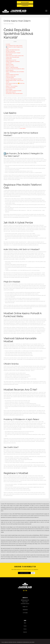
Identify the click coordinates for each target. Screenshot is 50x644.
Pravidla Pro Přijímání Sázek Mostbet (12, 75)
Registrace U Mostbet (10, 64)
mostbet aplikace (23, 128)
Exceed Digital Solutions (28, 642)
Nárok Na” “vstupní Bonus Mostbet (12, 67)
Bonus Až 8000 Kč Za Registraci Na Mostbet (14, 91)
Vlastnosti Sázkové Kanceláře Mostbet (13, 57)
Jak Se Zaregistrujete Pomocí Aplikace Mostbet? (14, 46)
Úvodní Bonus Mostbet (10, 78)
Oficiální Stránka (9, 59)
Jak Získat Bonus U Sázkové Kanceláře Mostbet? (14, 93)
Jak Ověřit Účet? (9, 63)
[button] (46, 10)
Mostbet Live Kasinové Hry (11, 76)
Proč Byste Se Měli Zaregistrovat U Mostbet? (14, 79)
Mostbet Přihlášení (9, 89)
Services (25, 629)
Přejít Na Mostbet (9, 54)
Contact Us (25, 632)
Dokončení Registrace (10, 70)
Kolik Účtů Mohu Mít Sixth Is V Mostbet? (13, 53)
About (25, 623)
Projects (25, 626)
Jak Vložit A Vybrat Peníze (11, 51)
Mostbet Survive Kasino (10, 66)
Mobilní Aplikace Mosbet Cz (11, 92)
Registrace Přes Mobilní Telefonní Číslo (13, 50)
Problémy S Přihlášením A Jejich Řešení (13, 62)
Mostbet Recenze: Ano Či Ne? (11, 60)
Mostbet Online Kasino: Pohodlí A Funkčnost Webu (15, 56)
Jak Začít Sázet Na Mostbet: (11, 88)
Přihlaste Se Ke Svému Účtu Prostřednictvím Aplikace (15, 69)
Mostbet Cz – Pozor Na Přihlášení (12, 86)
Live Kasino (8, 44)
